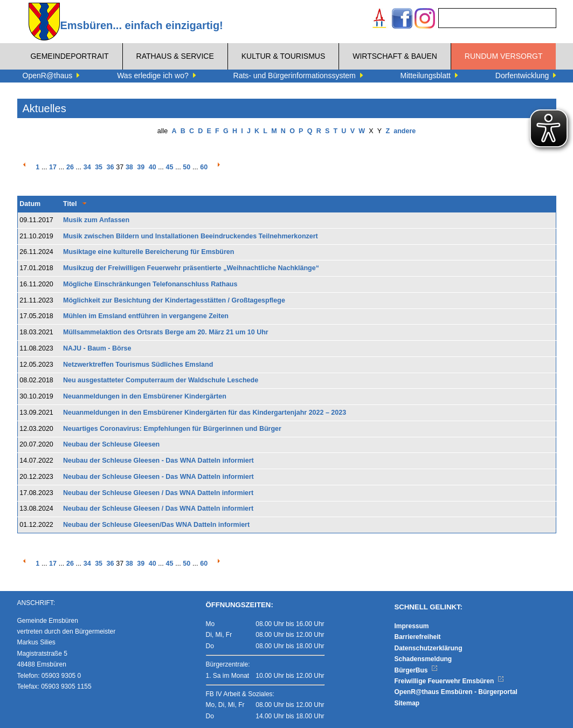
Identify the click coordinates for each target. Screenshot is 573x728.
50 (187, 167)
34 (87, 167)
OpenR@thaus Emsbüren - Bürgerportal (456, 692)
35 (99, 167)
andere (405, 131)
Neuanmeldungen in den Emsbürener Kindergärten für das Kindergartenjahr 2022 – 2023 (205, 413)
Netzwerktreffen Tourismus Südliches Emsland (138, 365)
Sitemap (407, 703)
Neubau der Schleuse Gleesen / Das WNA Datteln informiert (158, 493)
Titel (70, 204)
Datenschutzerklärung (429, 648)
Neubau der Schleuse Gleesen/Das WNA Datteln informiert (156, 525)
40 (153, 167)
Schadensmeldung (423, 659)
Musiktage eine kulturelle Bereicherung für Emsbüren (149, 252)
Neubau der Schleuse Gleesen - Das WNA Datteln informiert (158, 461)
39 (141, 167)
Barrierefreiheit (418, 637)
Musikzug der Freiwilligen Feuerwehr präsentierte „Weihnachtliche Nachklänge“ (191, 268)
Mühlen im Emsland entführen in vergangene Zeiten (146, 316)
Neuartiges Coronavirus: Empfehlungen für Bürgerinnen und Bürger (172, 429)
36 (111, 167)
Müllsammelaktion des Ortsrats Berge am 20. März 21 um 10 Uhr (166, 332)
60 (204, 167)
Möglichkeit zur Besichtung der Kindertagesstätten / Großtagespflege (174, 300)
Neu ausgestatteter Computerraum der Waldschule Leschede (161, 380)
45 (170, 167)
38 (129, 167)
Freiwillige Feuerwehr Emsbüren (450, 681)
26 (70, 167)
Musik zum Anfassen (96, 220)
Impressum (412, 626)
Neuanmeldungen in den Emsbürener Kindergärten (145, 396)
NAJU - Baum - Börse (97, 348)
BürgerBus (416, 670)
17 (53, 167)
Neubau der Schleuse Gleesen (111, 444)
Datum (30, 204)
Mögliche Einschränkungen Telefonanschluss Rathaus (150, 284)
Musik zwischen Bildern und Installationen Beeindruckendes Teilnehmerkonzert (191, 236)
